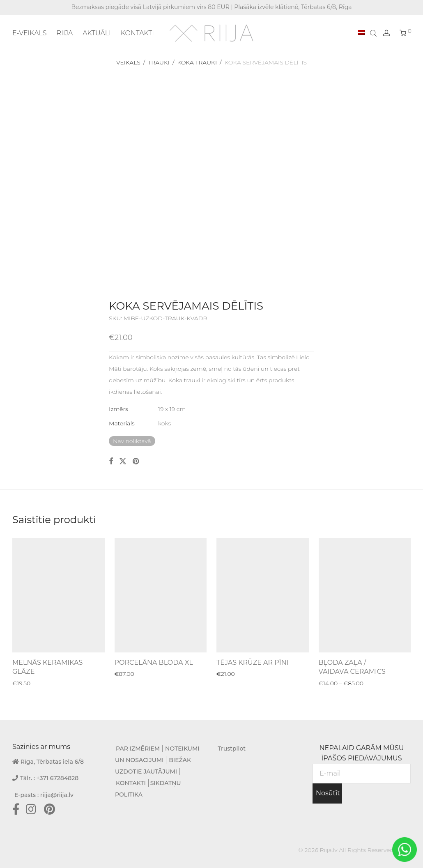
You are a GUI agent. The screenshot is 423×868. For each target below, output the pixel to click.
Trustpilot (232, 749)
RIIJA (64, 33)
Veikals (128, 62)
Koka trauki (197, 62)
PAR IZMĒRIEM (138, 749)
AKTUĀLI (97, 33)
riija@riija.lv (57, 795)
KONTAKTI (137, 33)
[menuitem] (361, 33)
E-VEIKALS (29, 33)
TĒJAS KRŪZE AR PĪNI (252, 662)
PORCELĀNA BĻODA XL (154, 662)
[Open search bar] (374, 33)
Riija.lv (328, 850)
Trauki (159, 62)
